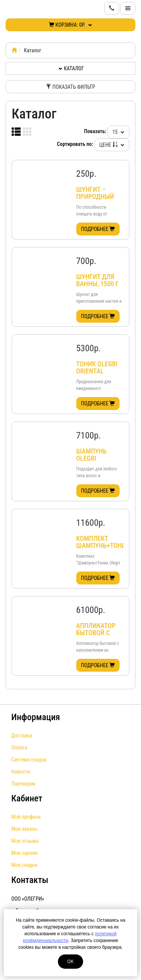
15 (118, 132)
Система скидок (29, 760)
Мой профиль (26, 817)
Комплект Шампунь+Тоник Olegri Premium (103, 549)
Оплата (19, 748)
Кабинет (27, 798)
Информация (36, 717)
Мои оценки (24, 853)
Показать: (95, 131)
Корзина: (70, 25)
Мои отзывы (25, 841)
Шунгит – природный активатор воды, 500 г (95, 200)
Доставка (22, 736)
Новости (20, 772)
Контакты (30, 880)
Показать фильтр (70, 87)
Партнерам (23, 784)
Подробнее (98, 229)
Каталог (71, 68)
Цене (112, 145)
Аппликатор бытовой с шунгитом (96, 633)
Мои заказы (24, 829)
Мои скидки (24, 865)
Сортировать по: (75, 144)
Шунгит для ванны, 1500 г (98, 280)
